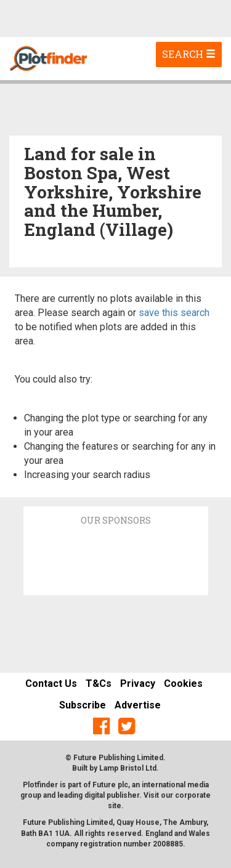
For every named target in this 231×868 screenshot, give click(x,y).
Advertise (138, 705)
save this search (174, 313)
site (115, 806)
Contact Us (51, 683)
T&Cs (99, 683)
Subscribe (83, 705)
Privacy (138, 683)
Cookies (183, 683)
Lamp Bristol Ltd (128, 768)
